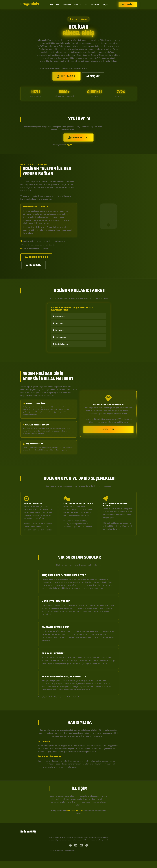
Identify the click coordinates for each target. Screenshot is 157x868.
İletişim (105, 4)
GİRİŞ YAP (93, 76)
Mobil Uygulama (60, 337)
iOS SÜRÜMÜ (34, 265)
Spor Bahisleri (59, 316)
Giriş (51, 4)
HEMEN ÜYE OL (108, 429)
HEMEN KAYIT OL (78, 138)
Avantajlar (67, 4)
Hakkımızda (95, 4)
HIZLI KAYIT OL (67, 76)
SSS (86, 4)
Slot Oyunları (58, 330)
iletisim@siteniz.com (75, 810)
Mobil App (78, 4)
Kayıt (58, 4)
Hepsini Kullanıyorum (61, 344)
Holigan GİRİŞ (128, 5)
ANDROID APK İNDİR (36, 257)
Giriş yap (69, 145)
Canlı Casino (58, 323)
